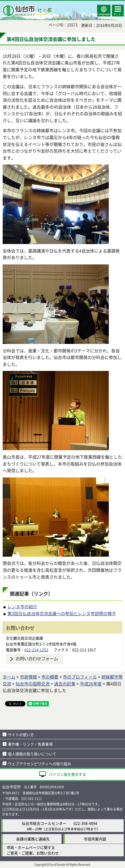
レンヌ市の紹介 (22, 606)
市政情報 (28, 677)
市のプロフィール (80, 677)
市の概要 (50, 677)
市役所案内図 (95, 839)
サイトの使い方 (21, 734)
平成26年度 (91, 684)
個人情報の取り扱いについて (32, 754)
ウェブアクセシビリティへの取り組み (40, 764)
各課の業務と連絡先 (33, 839)
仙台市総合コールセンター (44, 823)
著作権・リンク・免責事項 (30, 744)
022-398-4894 (85, 823)
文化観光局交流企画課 (24, 638)
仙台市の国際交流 (33, 684)
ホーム (9, 677)
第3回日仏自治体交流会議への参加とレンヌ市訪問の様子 (62, 613)
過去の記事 (65, 684)
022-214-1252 (36, 650)
